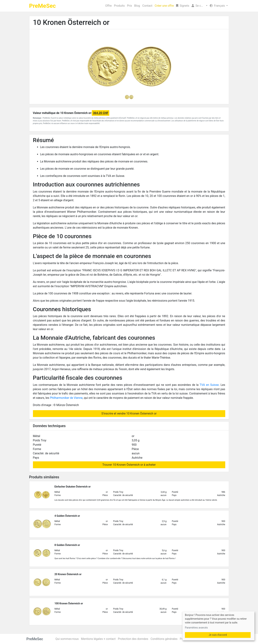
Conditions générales (164, 639)
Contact (147, 6)
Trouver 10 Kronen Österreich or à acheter (129, 465)
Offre (108, 6)
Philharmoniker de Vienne (66, 398)
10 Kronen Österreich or (71, 22)
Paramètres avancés (196, 628)
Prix (130, 6)
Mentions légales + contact (98, 639)
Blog (137, 6)
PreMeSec (42, 6)
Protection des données (133, 639)
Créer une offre (164, 6)
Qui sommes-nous (67, 639)
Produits (119, 6)
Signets (183, 6)
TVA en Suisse (209, 385)
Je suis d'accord (218, 635)
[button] (199, 6)
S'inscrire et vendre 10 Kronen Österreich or (129, 413)
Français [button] (218, 6)
